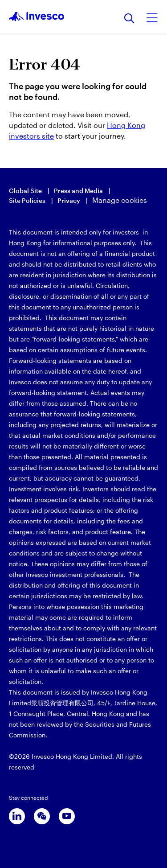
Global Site (25, 191)
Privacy (69, 200)
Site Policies (27, 200)
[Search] (129, 19)
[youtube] (67, 816)
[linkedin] (17, 816)
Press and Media (78, 191)
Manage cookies (120, 200)
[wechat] (42, 816)
